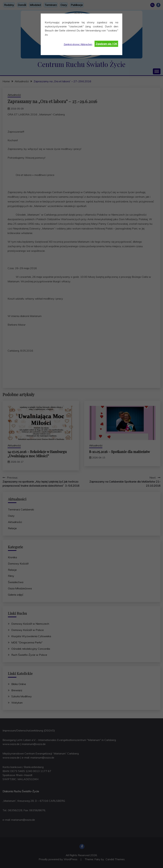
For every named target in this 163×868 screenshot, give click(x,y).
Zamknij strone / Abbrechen (78, 44)
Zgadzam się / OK (106, 44)
